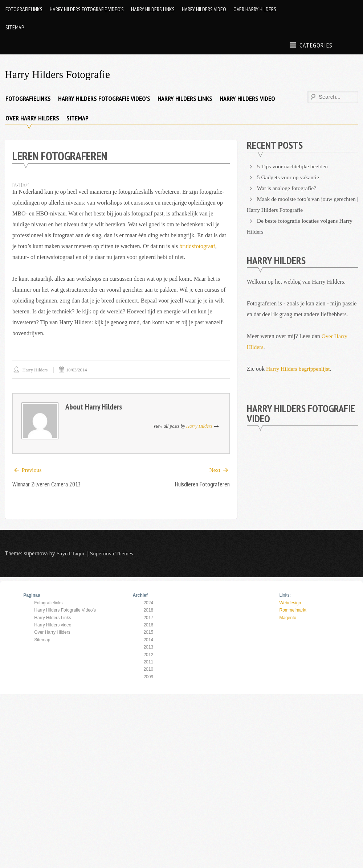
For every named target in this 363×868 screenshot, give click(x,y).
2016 (148, 625)
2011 (148, 662)
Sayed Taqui (71, 554)
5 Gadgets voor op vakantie (289, 177)
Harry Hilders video (204, 9)
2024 (148, 603)
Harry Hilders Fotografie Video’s (87, 9)
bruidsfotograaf (197, 246)
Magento (288, 618)
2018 (148, 610)
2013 (148, 647)
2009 (148, 677)
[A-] (16, 185)
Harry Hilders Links (153, 9)
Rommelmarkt (293, 610)
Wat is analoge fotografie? (287, 188)
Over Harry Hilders (255, 9)
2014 (148, 640)
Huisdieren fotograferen (202, 484)
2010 (148, 670)
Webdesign (290, 603)
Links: (285, 596)
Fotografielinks (24, 9)
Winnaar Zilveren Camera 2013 (48, 484)
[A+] (26, 185)
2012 (148, 655)
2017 (148, 618)
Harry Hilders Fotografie (59, 74)
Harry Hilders (36, 370)
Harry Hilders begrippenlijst (299, 369)
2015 (148, 633)
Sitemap (15, 27)
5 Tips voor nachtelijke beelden (293, 166)
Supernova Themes (113, 554)
